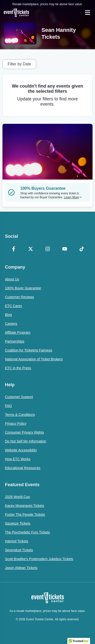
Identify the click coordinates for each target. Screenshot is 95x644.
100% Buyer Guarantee (23, 288)
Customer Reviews (19, 297)
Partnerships (15, 341)
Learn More (73, 197)
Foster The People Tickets (25, 515)
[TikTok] (82, 249)
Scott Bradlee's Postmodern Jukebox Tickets (39, 559)
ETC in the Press (18, 368)
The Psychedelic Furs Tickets (27, 532)
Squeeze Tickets (18, 523)
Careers (11, 324)
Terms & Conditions (20, 415)
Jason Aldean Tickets (21, 568)
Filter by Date (19, 64)
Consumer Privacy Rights (24, 432)
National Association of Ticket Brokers (34, 359)
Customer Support (19, 397)
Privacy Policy (16, 423)
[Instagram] (47, 249)
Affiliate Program (18, 332)
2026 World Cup (17, 497)
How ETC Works (18, 459)
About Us (12, 279)
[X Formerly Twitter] (30, 249)
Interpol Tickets (17, 541)
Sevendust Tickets (19, 550)
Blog (8, 315)
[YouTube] (65, 249)
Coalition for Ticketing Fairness (28, 350)
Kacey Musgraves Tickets (25, 506)
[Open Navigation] (88, 13)
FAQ (8, 406)
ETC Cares (13, 306)
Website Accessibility (21, 450)
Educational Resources (23, 468)
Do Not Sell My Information (26, 441)
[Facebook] (13, 249)
